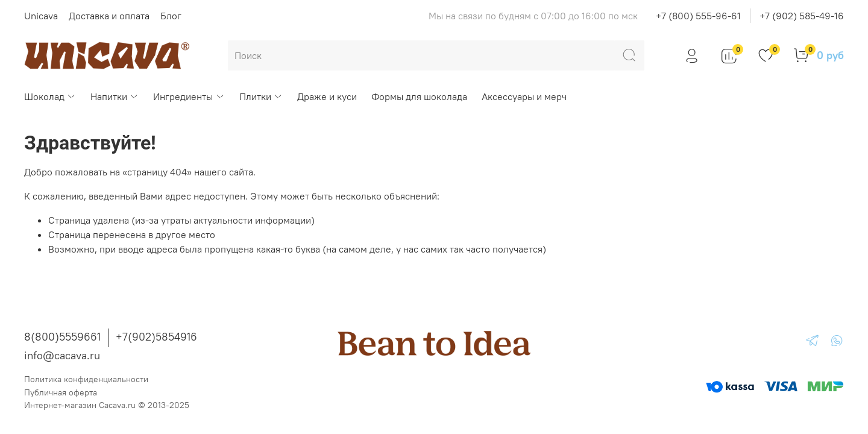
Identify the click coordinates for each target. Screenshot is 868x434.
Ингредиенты (189, 96)
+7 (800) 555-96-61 (698, 16)
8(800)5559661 (62, 337)
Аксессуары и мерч (524, 96)
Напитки (115, 96)
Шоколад (50, 96)
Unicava (41, 16)
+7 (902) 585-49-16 (802, 16)
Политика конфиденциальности (86, 379)
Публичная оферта (61, 392)
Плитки (261, 96)
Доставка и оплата (109, 16)
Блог (171, 16)
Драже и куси (327, 96)
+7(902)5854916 (156, 337)
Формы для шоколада (419, 96)
